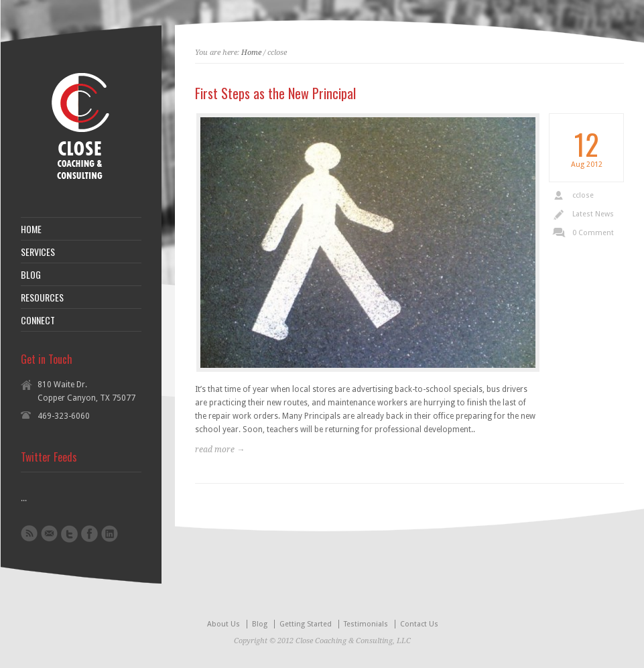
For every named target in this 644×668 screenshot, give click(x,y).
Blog (260, 624)
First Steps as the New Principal (275, 93)
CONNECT (38, 320)
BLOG (31, 275)
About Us (223, 624)
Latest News (593, 214)
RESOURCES (42, 297)
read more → (220, 450)
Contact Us (419, 624)
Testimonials (366, 624)
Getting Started (306, 624)
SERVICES (38, 252)
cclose (583, 195)
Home (251, 53)
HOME (31, 229)
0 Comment (593, 233)
